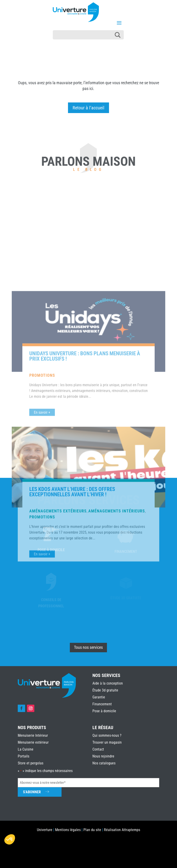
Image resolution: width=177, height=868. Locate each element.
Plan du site (92, 830)
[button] (10, 839)
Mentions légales (68, 830)
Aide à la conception (108, 683)
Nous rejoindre (103, 756)
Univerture (45, 830)
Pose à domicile (104, 711)
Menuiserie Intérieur (33, 735)
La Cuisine (26, 749)
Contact (98, 749)
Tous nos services (88, 647)
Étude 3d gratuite (105, 690)
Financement (102, 704)
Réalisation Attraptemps (122, 830)
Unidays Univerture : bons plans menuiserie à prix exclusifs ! (85, 480)
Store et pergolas (31, 763)
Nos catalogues (104, 763)
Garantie (99, 697)
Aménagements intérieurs (117, 635)
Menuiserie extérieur (33, 742)
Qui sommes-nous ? (107, 735)
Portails (24, 756)
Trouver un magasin (107, 742)
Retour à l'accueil (88, 108)
